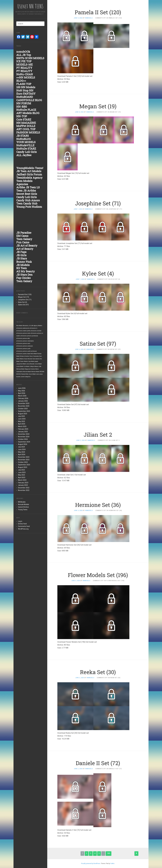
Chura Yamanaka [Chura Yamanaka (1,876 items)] (34, 356)
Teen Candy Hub (27, 203)
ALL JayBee (24, 155)
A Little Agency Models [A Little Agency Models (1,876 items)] (36, 326)
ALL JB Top (24, 55)
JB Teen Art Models (29, 171)
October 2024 (23, 439)
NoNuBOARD (25, 97)
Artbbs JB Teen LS (28, 187)
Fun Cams (23, 242)
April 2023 (22, 477)
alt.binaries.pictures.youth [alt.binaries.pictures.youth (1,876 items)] (23, 349)
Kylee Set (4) (22, 302)
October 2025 (23, 409)
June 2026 (22, 388)
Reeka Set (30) (98, 672)
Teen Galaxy (24, 239)
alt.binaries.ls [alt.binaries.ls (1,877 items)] (33, 328)
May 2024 (21, 452)
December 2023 (24, 457)
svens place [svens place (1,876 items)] (39, 374)
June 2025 (22, 419)
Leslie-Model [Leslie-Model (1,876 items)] (20, 366)
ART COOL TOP (26, 129)
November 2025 (24, 406)
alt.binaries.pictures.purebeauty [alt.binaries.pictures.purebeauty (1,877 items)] (29, 336)
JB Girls (21, 255)
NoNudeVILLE (25, 145)
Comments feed (24, 526)
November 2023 (24, 460)
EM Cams (22, 236)
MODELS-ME (25, 65)
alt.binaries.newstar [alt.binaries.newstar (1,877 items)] (36, 331)
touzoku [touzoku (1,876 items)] (18, 377)
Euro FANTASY (26, 94)
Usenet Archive (23, 507)
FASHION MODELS (28, 132)
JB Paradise (24, 233)
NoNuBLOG (24, 139)
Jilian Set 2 (98, 435)
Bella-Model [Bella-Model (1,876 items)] (34, 354)
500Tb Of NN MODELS (30, 58)
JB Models (23, 265)
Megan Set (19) (24, 297)
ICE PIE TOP (24, 61)
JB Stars (22, 258)
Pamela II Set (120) (25, 294)
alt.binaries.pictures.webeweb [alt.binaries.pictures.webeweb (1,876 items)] (25, 346)
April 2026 (22, 393)
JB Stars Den (24, 275)
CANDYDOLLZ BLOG (29, 100)
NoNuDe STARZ (26, 149)
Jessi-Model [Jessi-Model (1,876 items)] (38, 364)
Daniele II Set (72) (98, 763)
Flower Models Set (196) (98, 575)
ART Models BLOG (28, 113)
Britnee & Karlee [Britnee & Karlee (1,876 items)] (25, 356)
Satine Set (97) (23, 305)
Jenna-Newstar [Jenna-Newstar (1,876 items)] (30, 364)
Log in (20, 521)
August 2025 (23, 414)
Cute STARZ (24, 120)
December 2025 (24, 403)
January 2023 (23, 485)
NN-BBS (22, 107)
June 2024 (22, 449)
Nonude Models (24, 504)
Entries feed (22, 524)
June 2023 (22, 472)
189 (109, 853)
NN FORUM (24, 103)
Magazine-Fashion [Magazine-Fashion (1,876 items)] (30, 369)
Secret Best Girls (27, 194)
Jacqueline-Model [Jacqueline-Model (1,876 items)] (21, 364)
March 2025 (22, 426)
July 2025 (21, 416)
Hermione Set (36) (98, 505)
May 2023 (21, 475)
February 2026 (23, 398)
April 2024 (22, 454)
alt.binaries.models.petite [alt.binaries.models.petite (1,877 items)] (23, 331)
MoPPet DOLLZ (26, 126)
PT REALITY (24, 68)
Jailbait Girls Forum (29, 174)
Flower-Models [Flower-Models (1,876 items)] (24, 361)
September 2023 (24, 465)
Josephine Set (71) (25, 300)
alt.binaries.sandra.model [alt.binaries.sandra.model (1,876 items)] (23, 354)
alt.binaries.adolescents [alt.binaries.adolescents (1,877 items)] (23, 328)
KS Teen (22, 268)
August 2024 (23, 444)
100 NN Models (26, 87)
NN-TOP (22, 116)
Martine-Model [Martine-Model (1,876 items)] (35, 372)
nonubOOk (23, 52)
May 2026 (21, 391)
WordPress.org (23, 529)
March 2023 (22, 480)
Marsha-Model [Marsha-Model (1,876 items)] (27, 372)
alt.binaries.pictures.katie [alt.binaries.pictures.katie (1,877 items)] (23, 333)
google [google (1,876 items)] (36, 361)
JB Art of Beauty (27, 246)
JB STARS (23, 136)
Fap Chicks (23, 278)
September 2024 (24, 442)
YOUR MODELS (26, 142)
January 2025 (23, 432)
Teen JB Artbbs (26, 191)
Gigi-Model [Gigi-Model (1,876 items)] (31, 361)
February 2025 (23, 429)
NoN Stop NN (25, 90)
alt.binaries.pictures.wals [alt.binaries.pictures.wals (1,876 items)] (23, 343)
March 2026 (22, 396)
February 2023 (23, 483)
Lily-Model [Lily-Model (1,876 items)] (27, 366)
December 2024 (24, 434)
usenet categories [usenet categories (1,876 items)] (26, 377)
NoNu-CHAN (25, 74)
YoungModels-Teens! (30, 168)
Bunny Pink (24, 262)
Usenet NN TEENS (30, 6)
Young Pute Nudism (29, 207)
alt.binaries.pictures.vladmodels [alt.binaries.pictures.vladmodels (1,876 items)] (25, 341)
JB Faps (21, 252)
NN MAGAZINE (26, 123)
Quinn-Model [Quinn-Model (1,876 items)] (32, 374)
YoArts (112, 864)
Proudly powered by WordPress (91, 864)
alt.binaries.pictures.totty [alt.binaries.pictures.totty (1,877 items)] (23, 338)
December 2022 (24, 488)
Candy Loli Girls (26, 152)
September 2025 (24, 411)
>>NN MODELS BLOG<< (26, 79)
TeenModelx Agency (29, 178)
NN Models (22, 502)
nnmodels (89, 18)
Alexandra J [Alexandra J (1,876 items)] (26, 326)
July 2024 (21, 447)
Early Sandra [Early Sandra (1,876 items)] (36, 359)
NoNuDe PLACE (26, 110)
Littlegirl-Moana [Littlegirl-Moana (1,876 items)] (34, 366)
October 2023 (23, 462)
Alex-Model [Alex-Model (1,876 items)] (19, 326)
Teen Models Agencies (24, 183)
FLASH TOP (24, 84)
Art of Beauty (25, 249)
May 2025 (21, 421)
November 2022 (24, 490)
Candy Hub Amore (28, 200)
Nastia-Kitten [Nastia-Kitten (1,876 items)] (25, 374)
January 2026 (23, 401)
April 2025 (22, 424)
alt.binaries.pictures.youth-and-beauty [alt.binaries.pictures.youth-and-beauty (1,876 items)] (26, 351)
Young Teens (23, 510)
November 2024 (24, 437)
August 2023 (23, 467)
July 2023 (21, 470)
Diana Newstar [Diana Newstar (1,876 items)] (28, 359)
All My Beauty (26, 271)
